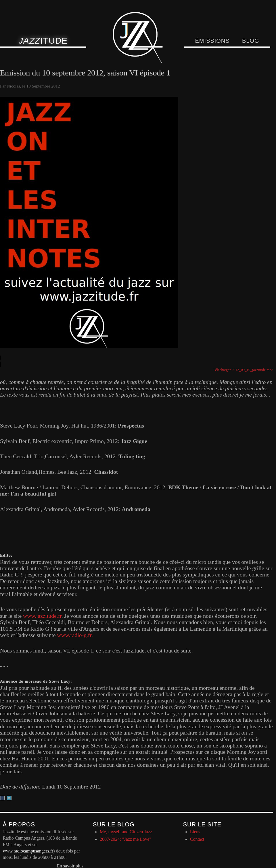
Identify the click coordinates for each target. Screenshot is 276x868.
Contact (197, 839)
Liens (195, 832)
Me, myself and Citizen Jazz (126, 832)
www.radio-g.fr (74, 635)
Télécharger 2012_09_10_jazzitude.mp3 (243, 370)
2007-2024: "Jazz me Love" (125, 839)
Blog (251, 41)
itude (43, 41)
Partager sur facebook (2, 798)
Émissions (212, 41)
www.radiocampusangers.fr (28, 851)
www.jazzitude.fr (42, 616)
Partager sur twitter (9, 798)
